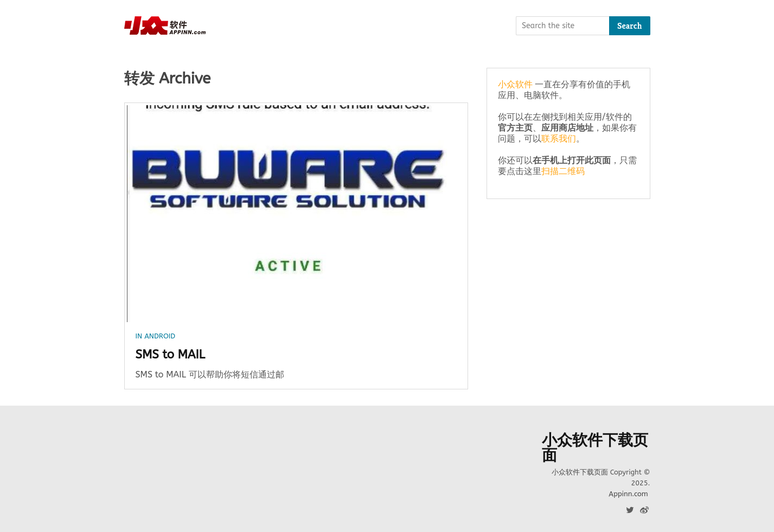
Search (630, 26)
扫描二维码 (563, 171)
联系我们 (559, 139)
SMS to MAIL (170, 355)
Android (160, 336)
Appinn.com (628, 494)
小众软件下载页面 (595, 448)
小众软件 (515, 84)
